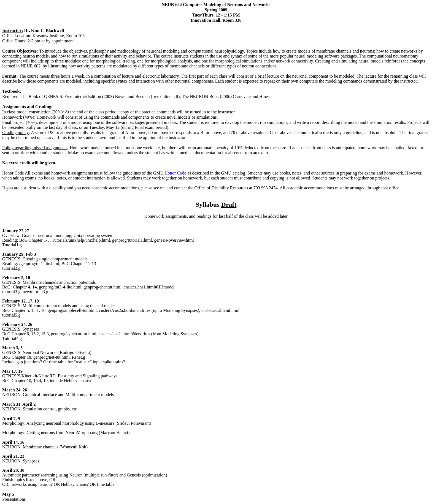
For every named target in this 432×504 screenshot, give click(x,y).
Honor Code (175, 173)
